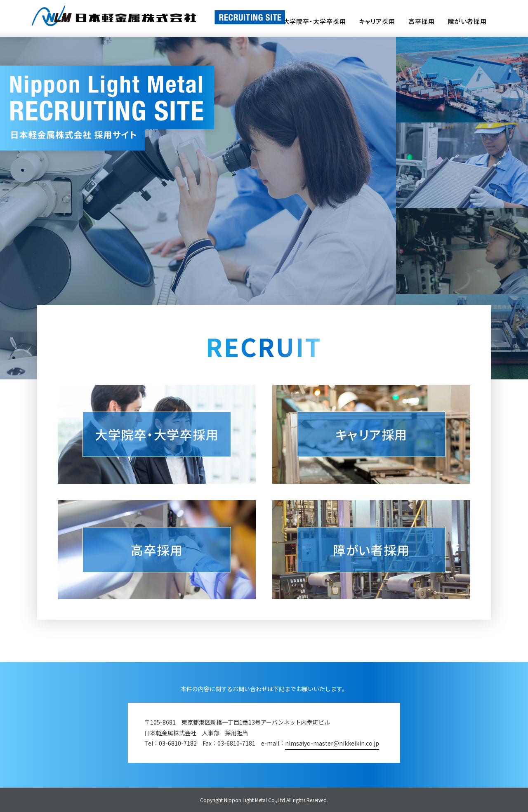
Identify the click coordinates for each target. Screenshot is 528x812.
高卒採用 (422, 22)
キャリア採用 (377, 22)
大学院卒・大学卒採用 (315, 22)
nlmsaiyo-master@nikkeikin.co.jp (332, 743)
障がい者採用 (467, 22)
